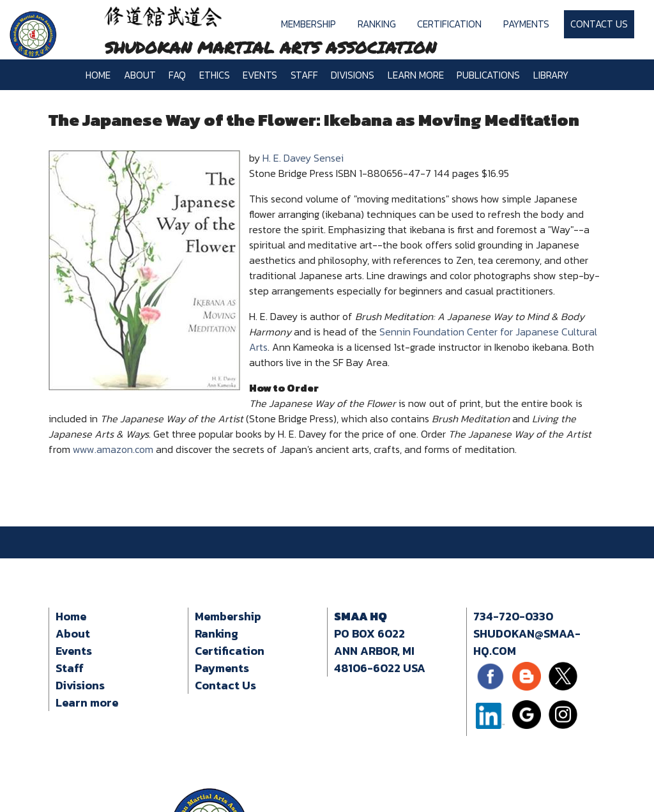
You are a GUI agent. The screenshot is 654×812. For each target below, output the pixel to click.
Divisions (353, 75)
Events (260, 75)
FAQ (177, 75)
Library (551, 75)
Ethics (215, 75)
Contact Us (599, 24)
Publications (488, 75)
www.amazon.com (113, 449)
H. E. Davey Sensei (303, 158)
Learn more (416, 75)
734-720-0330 (513, 616)
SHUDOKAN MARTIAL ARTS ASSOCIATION (270, 47)
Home (98, 75)
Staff (304, 75)
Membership (308, 24)
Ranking (377, 24)
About (140, 75)
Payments (526, 24)
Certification (449, 24)
